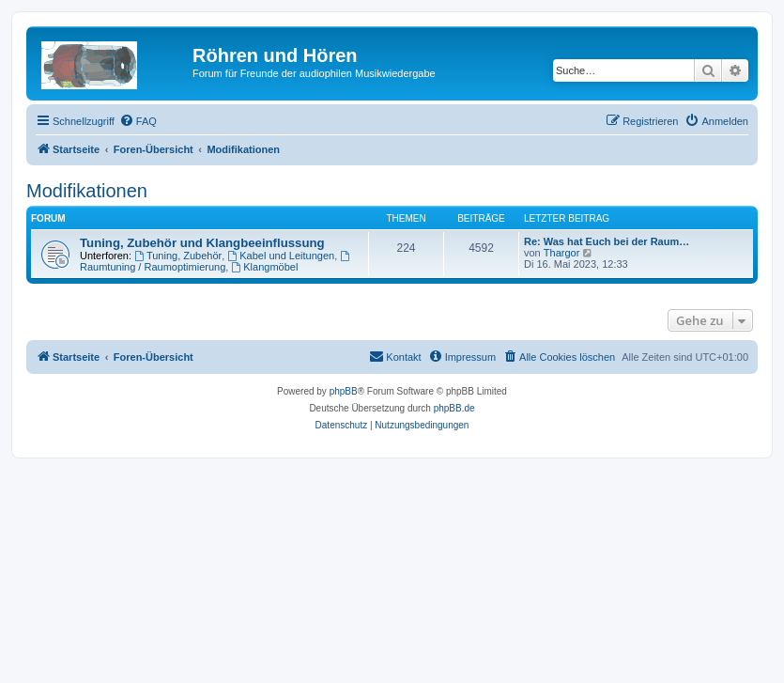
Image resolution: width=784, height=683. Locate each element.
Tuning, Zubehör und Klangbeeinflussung (202, 243)
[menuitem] (138, 121)
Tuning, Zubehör (178, 256)
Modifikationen (87, 191)
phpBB (344, 391)
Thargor (562, 253)
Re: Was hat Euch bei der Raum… (607, 241)
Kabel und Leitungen (281, 256)
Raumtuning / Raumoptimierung (216, 262)
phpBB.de (454, 408)
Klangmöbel (264, 267)
